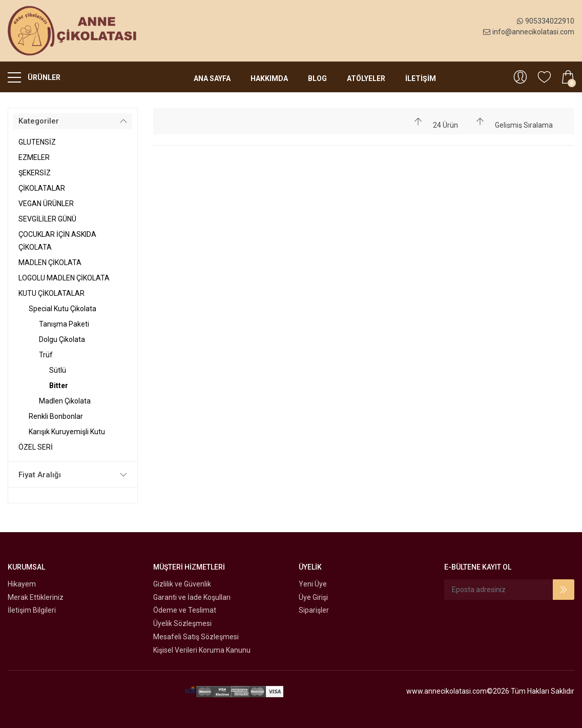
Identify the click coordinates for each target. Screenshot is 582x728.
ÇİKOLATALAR (42, 188)
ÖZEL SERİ (36, 447)
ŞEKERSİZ (35, 173)
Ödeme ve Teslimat (185, 610)
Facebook (463, 613)
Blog (317, 78)
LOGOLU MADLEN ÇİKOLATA (64, 278)
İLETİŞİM (421, 78)
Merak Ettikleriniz (36, 597)
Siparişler (314, 610)
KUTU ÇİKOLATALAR (51, 293)
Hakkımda (269, 78)
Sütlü (58, 370)
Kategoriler (39, 121)
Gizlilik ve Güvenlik (182, 584)
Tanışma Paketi (64, 324)
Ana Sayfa (212, 78)
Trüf (46, 355)
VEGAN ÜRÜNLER (46, 204)
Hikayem (22, 584)
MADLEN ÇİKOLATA (50, 262)
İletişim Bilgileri (32, 610)
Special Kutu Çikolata (63, 309)
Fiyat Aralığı (40, 475)
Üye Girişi (313, 597)
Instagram (508, 613)
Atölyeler (366, 78)
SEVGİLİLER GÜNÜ (47, 219)
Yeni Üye (313, 584)
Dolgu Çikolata (62, 339)
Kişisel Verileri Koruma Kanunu (202, 650)
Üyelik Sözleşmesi (182, 623)
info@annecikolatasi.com (529, 32)
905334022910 (546, 21)
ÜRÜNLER (34, 77)
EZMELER (34, 157)
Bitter (59, 386)
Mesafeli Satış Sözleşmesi (196, 637)
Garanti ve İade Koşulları (192, 597)
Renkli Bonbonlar (56, 416)
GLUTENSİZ (37, 142)
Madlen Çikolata (65, 401)
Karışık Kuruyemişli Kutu (67, 432)
